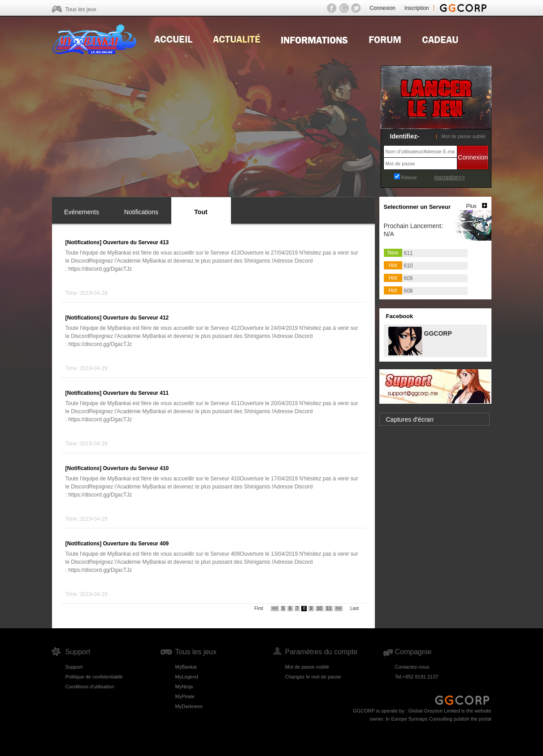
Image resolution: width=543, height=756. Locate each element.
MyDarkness (189, 706)
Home (173, 39)
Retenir (409, 177)
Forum (385, 39)
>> (339, 608)
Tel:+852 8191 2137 (417, 677)
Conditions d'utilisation (90, 687)
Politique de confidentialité (94, 677)
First (258, 608)
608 (408, 291)
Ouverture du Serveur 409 (136, 544)
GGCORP (438, 333)
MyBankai (186, 667)
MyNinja (184, 687)
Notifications (141, 212)
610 (408, 266)
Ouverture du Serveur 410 (136, 468)
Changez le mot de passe (313, 677)
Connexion (382, 8)
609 (408, 278)
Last (354, 608)
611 (408, 253)
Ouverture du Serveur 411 (136, 393)
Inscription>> (450, 177)
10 (319, 608)
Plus (471, 206)
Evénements (82, 212)
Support (74, 667)
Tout (201, 212)
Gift (440, 39)
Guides (314, 39)
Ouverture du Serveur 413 (136, 242)
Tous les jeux (81, 9)
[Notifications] (84, 242)
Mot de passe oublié (464, 136)
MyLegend (187, 677)
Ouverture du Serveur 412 (136, 318)
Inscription (417, 8)
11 (329, 608)
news (237, 39)
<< (275, 608)
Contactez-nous (412, 667)
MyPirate (185, 696)
